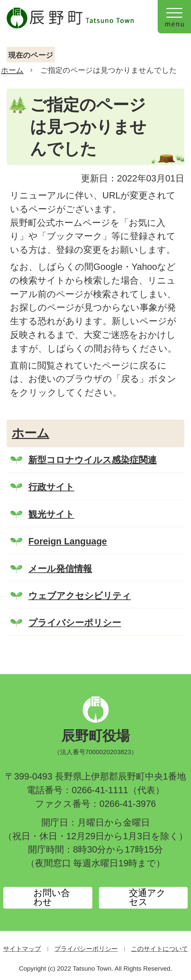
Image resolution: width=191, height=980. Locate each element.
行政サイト (51, 487)
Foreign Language (68, 541)
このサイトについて (159, 949)
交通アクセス (147, 897)
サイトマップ (22, 949)
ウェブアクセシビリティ (80, 596)
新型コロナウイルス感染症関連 (92, 460)
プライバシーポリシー (75, 623)
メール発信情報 (60, 569)
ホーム (12, 70)
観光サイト (51, 514)
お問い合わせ (52, 897)
